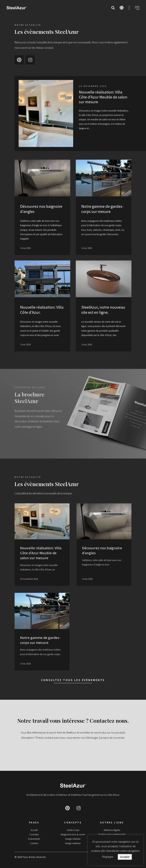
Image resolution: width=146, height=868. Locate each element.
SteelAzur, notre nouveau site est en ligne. (103, 310)
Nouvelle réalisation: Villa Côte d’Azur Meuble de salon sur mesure (103, 97)
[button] (113, 8)
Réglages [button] (108, 857)
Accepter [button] (125, 857)
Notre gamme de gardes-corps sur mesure (102, 209)
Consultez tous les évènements (73, 680)
